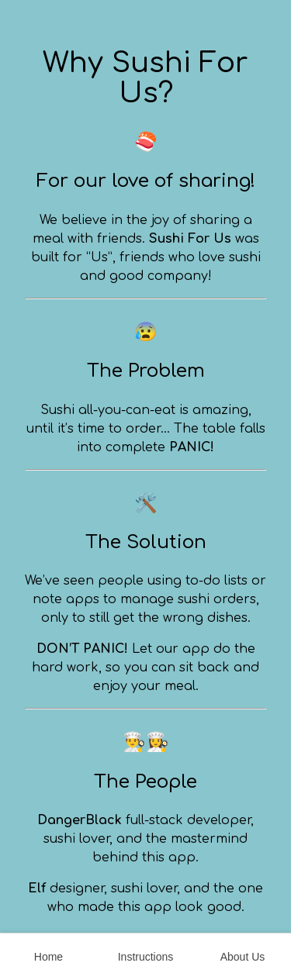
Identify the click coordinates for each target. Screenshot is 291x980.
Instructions (146, 957)
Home (48, 957)
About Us (243, 957)
